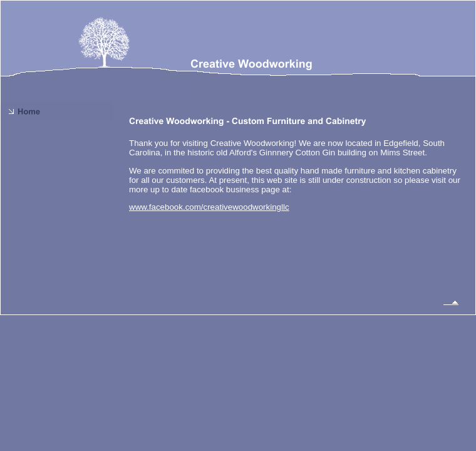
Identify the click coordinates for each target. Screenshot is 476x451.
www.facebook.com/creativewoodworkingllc (209, 207)
